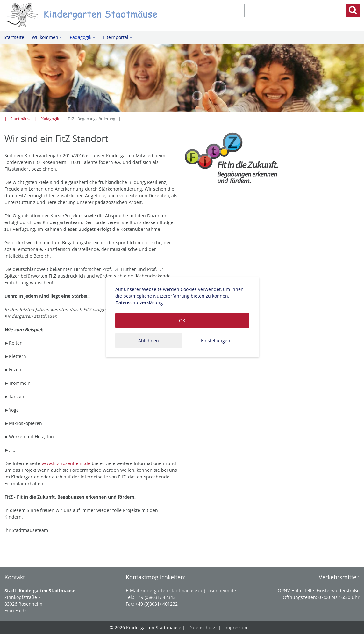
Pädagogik (83, 39)
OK (182, 321)
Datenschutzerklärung (139, 303)
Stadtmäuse (21, 119)
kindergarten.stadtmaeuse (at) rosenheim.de (188, 590)
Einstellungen (216, 341)
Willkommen (48, 39)
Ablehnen (149, 341)
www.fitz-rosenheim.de (66, 463)
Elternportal (118, 39)
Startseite (14, 37)
